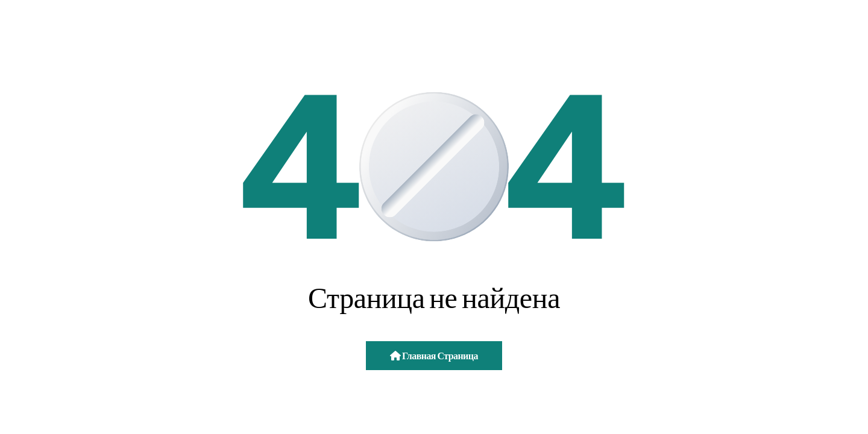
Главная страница (434, 355)
